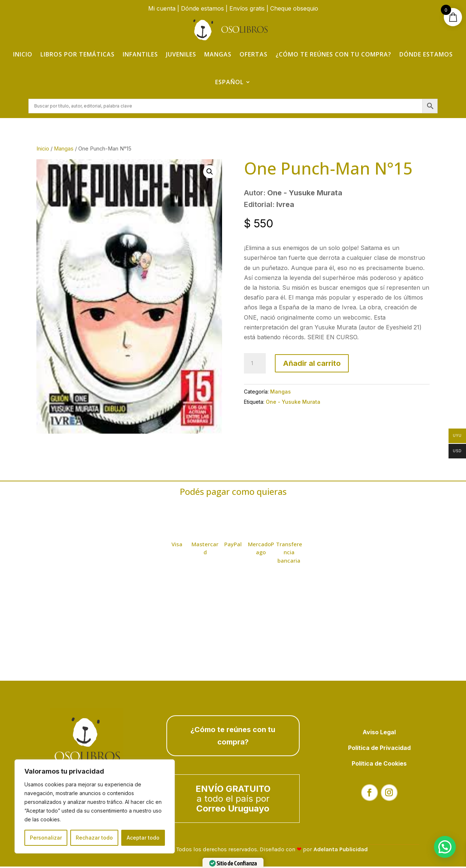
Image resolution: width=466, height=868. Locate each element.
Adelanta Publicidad (341, 851)
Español (229, 82)
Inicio (23, 54)
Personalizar (46, 838)
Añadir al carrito (312, 365)
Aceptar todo (143, 838)
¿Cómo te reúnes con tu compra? (333, 54)
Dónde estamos (202, 8)
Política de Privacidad (379, 749)
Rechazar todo (94, 838)
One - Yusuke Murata (293, 403)
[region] (95, 806)
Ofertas (254, 54)
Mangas (218, 54)
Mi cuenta (162, 8)
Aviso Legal (379, 733)
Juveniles (181, 54)
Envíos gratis (247, 8)
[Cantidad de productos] (255, 365)
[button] (210, 173)
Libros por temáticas (78, 54)
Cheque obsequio (294, 8)
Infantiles (140, 54)
